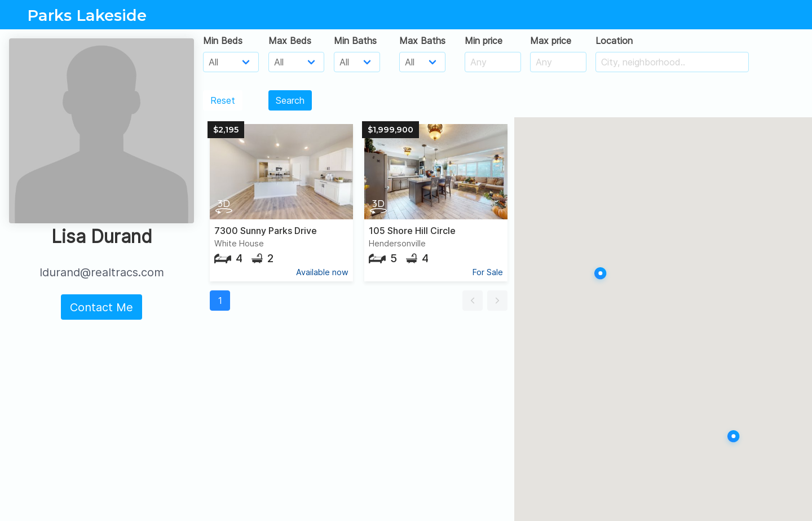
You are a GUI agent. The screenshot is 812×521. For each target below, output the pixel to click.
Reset (223, 100)
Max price (551, 41)
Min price (484, 41)
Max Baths (422, 41)
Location (614, 41)
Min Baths (355, 41)
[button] (473, 301)
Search (290, 100)
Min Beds (223, 41)
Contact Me (101, 307)
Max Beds (290, 41)
